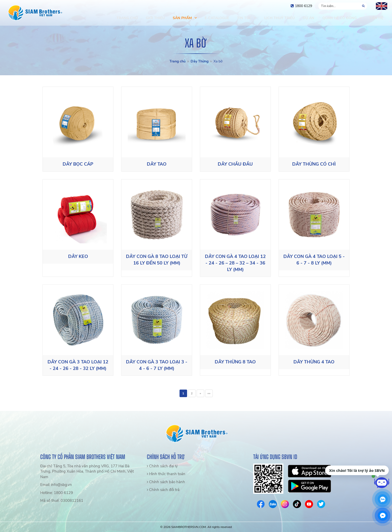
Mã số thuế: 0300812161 (62, 501)
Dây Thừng (200, 61)
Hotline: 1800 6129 (57, 493)
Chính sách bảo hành (166, 482)
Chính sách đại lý (162, 466)
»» (209, 393)
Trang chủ (178, 61)
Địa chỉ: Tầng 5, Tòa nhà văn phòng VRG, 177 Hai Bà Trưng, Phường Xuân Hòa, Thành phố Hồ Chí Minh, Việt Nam (87, 471)
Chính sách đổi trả (163, 490)
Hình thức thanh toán (166, 474)
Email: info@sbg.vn (56, 485)
